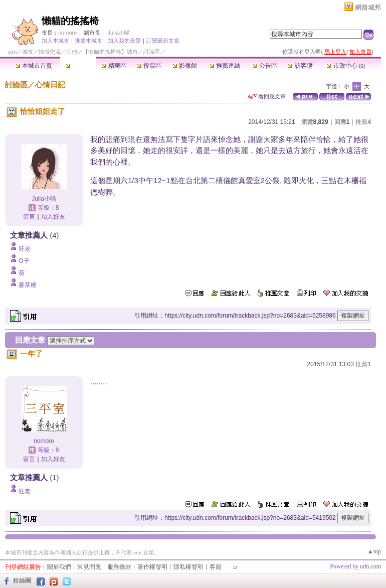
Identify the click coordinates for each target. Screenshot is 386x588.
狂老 (25, 249)
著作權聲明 (152, 567)
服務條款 (119, 567)
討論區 (78, 66)
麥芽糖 (28, 285)
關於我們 (59, 567)
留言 (29, 217)
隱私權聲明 (188, 567)
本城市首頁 (34, 66)
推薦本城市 (88, 41)
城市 (28, 52)
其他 (72, 52)
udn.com (370, 566)
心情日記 (50, 85)
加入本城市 (55, 41)
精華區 (114, 66)
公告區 (264, 66)
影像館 (185, 66)
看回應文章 (267, 96)
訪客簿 (300, 66)
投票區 (149, 66)
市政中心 (346, 66)
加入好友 (53, 217)
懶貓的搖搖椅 (70, 21)
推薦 (363, 122)
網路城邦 (368, 7)
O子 (24, 261)
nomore (67, 33)
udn (12, 52)
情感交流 (50, 52)
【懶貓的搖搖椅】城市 (110, 52)
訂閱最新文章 (163, 41)
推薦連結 (225, 66)
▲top (374, 551)
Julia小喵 (119, 33)
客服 (216, 567)
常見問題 (89, 567)
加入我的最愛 (124, 41)
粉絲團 (22, 580)
